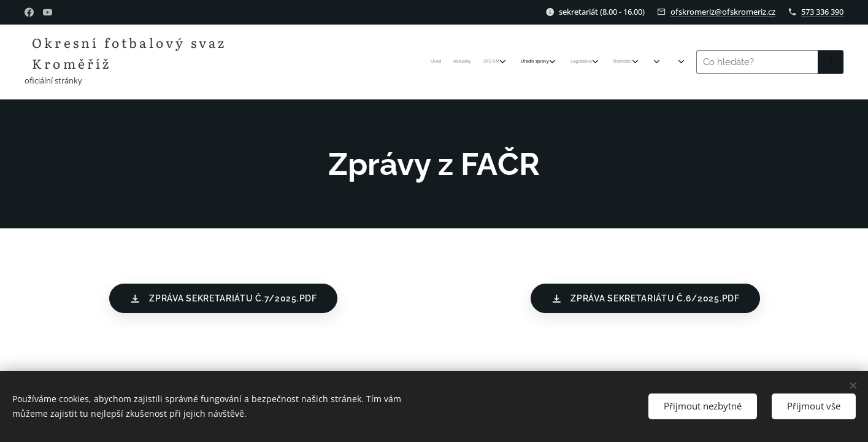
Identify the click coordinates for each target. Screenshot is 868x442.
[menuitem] (520, 62)
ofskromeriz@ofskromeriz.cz (723, 12)
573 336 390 (822, 12)
